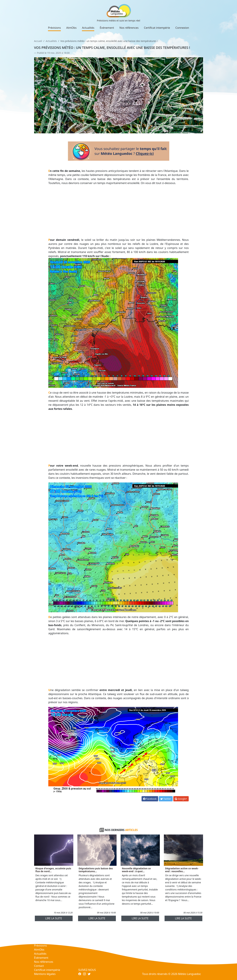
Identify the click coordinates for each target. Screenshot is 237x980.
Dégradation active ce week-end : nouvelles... (182, 870)
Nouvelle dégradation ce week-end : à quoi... (136, 870)
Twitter (166, 799)
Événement (107, 28)
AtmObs (71, 28)
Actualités (88, 28)
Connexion (182, 28)
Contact (39, 966)
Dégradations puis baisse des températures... (96, 870)
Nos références (129, 28)
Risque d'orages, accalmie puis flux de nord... (53, 870)
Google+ (181, 799)
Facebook (150, 799)
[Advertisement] (118, 211)
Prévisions (54, 28)
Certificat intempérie (157, 28)
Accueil (38, 41)
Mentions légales (45, 974)
